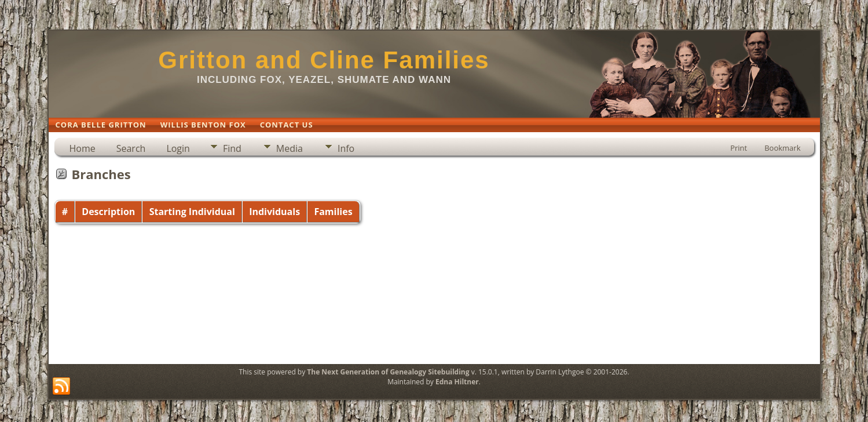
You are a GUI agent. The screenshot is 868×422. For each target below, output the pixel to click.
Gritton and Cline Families (324, 60)
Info (346, 148)
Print (739, 148)
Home (83, 148)
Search (131, 148)
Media (290, 148)
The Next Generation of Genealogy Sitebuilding (388, 372)
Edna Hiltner (457, 382)
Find (232, 148)
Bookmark (782, 148)
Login (178, 148)
